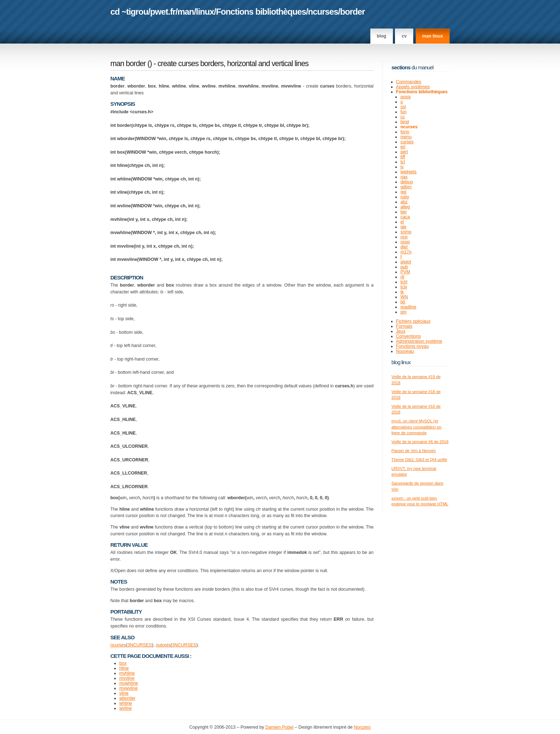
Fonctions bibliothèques (261, 12)
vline (124, 693)
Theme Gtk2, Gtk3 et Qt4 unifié (419, 460)
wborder (127, 698)
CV (404, 36)
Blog (381, 36)
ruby (405, 197)
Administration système (419, 341)
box (123, 663)
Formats (404, 326)
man (186, 12)
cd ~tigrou (129, 12)
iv (402, 167)
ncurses (323, 12)
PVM (405, 272)
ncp (404, 237)
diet (404, 247)
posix (406, 97)
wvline (126, 708)
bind (405, 122)
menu (406, 137)
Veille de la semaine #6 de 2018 (420, 442)
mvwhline (129, 683)
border (352, 12)
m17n (406, 252)
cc (403, 117)
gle (403, 227)
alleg (405, 207)
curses (407, 142)
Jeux (401, 331)
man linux (432, 36)
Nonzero (362, 727)
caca (405, 217)
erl (403, 147)
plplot (406, 262)
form (405, 132)
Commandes (409, 82)
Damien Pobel (279, 727)
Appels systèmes (413, 87)
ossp (405, 242)
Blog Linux (401, 362)
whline (126, 703)
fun (403, 112)
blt (403, 302)
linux (205, 12)
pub (404, 267)
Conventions (409, 336)
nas (404, 177)
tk (402, 292)
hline (124, 668)
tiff (403, 157)
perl (404, 152)
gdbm (406, 187)
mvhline (127, 673)
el (402, 222)
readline (408, 307)
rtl (402, 277)
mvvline (127, 678)
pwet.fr (163, 12)
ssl (403, 107)
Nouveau (405, 351)
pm (403, 312)
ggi (403, 192)
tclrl (404, 282)
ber (404, 212)
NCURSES (141, 645)
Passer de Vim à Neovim (414, 451)
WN (404, 297)
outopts (163, 645)
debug (407, 182)
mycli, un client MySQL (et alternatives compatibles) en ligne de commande (416, 427)
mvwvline (128, 688)
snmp (406, 232)
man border (128, 64)
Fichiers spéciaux (413, 321)
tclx (404, 287)
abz (404, 202)
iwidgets (408, 172)
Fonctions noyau (412, 346)
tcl (403, 162)
